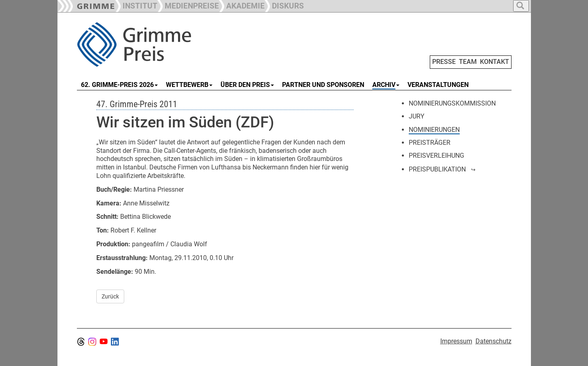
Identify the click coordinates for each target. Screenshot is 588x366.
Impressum (456, 341)
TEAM (468, 62)
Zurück (110, 296)
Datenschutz (494, 341)
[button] (188, 5)
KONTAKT (495, 62)
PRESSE (444, 62)
